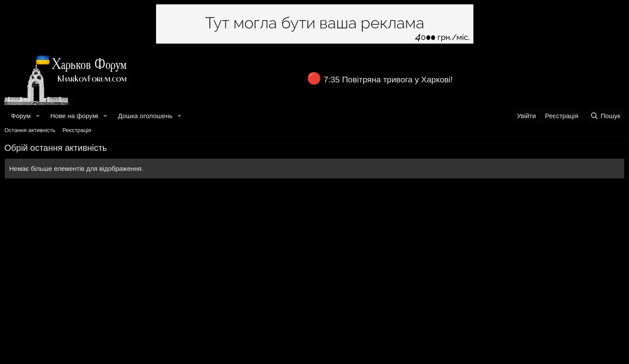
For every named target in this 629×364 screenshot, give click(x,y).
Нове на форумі (74, 116)
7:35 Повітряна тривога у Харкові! (388, 80)
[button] (37, 116)
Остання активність (30, 130)
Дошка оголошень (145, 116)
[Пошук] (605, 116)
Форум (21, 116)
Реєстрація (77, 130)
